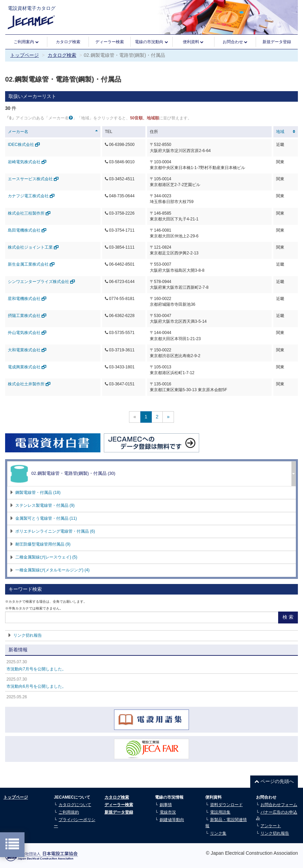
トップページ (25, 55)
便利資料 (193, 42)
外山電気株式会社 (27, 333)
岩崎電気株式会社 (27, 162)
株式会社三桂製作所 (29, 213)
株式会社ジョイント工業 (33, 247)
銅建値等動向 (172, 820)
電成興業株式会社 (27, 367)
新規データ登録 (277, 42)
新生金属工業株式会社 (31, 264)
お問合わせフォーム (279, 805)
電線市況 (168, 812)
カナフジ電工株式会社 (31, 196)
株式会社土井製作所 (29, 384)
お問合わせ (235, 42)
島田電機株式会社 (27, 230)
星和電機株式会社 (27, 299)
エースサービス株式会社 (33, 179)
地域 (280, 132)
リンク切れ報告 (28, 635)
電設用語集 (220, 812)
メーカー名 (18, 132)
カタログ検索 (68, 42)
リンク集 (218, 833)
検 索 (288, 617)
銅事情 (166, 805)
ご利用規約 (69, 812)
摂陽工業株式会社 (27, 316)
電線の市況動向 (151, 42)
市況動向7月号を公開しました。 (36, 669)
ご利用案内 (26, 42)
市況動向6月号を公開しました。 (36, 686)
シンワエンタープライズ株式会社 (41, 282)
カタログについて (75, 805)
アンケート (271, 826)
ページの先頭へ (274, 781)
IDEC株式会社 (24, 145)
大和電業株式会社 (27, 350)
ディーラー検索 (110, 42)
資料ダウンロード (226, 805)
